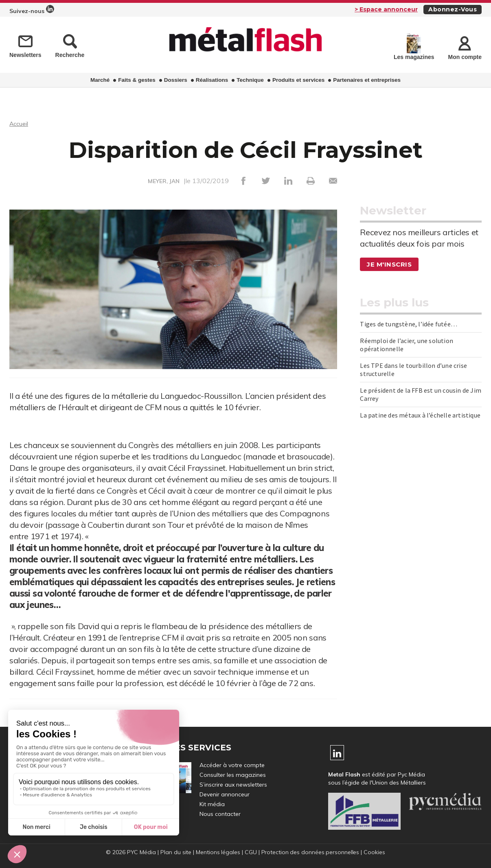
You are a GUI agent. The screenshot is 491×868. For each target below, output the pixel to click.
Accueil (20, 123)
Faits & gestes (137, 80)
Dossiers (176, 80)
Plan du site (175, 852)
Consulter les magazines (233, 775)
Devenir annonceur (225, 794)
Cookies (376, 852)
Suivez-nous (32, 10)
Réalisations (212, 80)
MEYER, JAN (164, 181)
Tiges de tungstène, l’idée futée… (409, 324)
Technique (250, 80)
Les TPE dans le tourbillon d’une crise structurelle (413, 370)
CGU (250, 852)
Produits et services (298, 80)
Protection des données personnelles (311, 852)
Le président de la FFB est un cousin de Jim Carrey (421, 394)
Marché (100, 80)
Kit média (212, 804)
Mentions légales (217, 852)
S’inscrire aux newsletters (233, 785)
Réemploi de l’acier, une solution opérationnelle (407, 345)
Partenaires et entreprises (367, 80)
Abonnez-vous (453, 9)
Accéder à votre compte (232, 765)
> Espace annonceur (386, 9)
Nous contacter (220, 814)
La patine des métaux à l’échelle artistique (420, 415)
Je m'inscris (390, 264)
